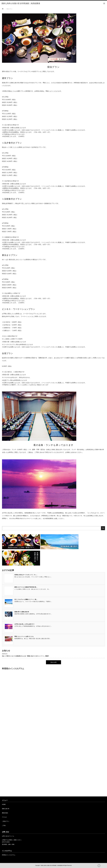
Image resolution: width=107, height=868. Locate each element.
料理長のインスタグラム (9, 855)
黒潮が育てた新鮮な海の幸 (22, 612)
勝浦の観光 (5, 813)
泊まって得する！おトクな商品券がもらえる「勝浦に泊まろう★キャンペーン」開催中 (25, 656)
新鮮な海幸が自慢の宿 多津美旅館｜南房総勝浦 (52, 865)
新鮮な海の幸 (6, 809)
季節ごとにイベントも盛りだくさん (24, 636)
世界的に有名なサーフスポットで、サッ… (26, 575)
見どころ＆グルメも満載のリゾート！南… (26, 599)
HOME (4, 804)
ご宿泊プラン (6, 821)
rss (99, 866)
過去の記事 (53, 662)
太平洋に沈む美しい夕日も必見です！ (25, 624)
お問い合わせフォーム (8, 836)
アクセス (4, 817)
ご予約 (4, 826)
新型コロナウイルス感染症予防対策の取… (26, 587)
